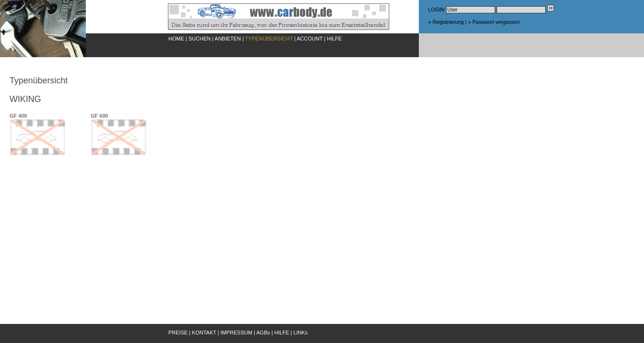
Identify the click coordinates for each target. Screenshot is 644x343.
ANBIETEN (228, 39)
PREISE (178, 333)
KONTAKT (204, 333)
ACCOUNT (310, 39)
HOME (176, 39)
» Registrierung (446, 22)
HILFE (334, 39)
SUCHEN (199, 39)
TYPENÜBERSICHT (269, 39)
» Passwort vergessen (494, 22)
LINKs (301, 333)
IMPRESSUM (236, 333)
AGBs (263, 333)
